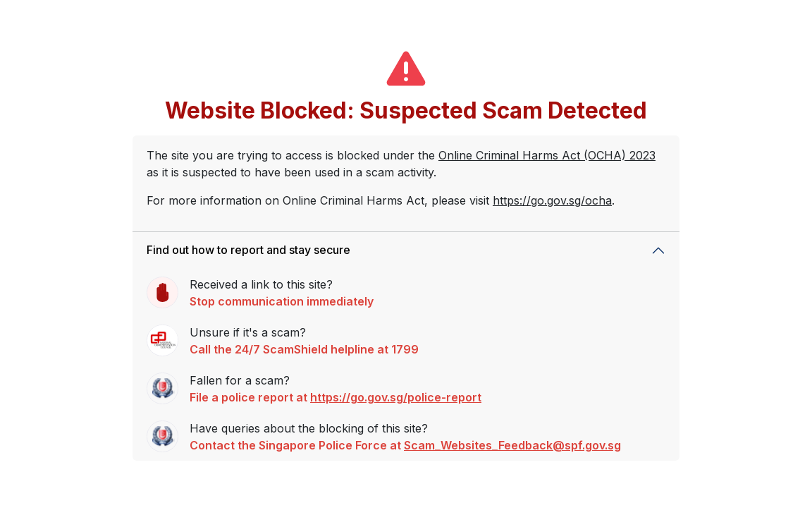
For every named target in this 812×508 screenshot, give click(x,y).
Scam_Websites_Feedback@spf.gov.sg (512, 445)
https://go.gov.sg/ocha (552, 200)
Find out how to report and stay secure (248, 250)
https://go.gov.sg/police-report (396, 397)
